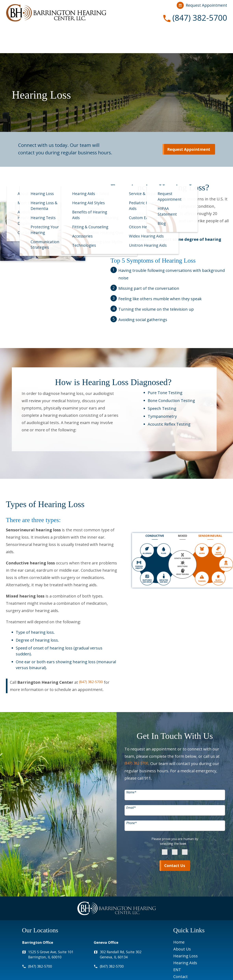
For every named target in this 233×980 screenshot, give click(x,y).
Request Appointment (202, 5)
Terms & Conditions (192, 972)
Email (131, 782)
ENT (141, 33)
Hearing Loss (75, 33)
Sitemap (216, 972)
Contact (194, 33)
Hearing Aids (112, 33)
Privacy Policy (165, 972)
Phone (131, 797)
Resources (164, 33)
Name (131, 766)
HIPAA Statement (140, 972)
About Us (41, 33)
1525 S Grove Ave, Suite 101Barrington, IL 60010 (54, 930)
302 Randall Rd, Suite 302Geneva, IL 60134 (123, 930)
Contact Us (175, 840)
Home (179, 917)
